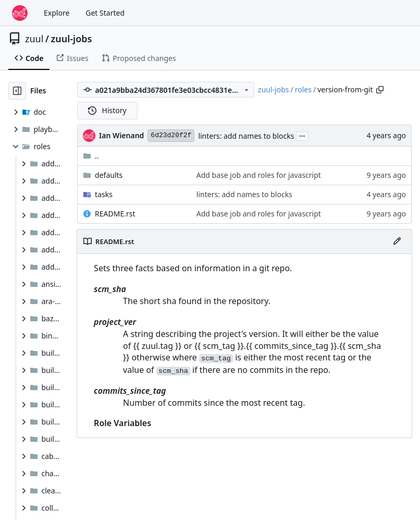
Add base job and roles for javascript (259, 175)
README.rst (115, 214)
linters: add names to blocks (246, 136)
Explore (57, 13)
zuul (34, 39)
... (302, 135)
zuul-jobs (72, 39)
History (107, 110)
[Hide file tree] (17, 91)
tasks (104, 194)
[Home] (20, 13)
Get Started (105, 13)
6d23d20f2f (171, 135)
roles (303, 89)
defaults (109, 175)
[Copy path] (380, 90)
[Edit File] (397, 241)
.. (91, 156)
